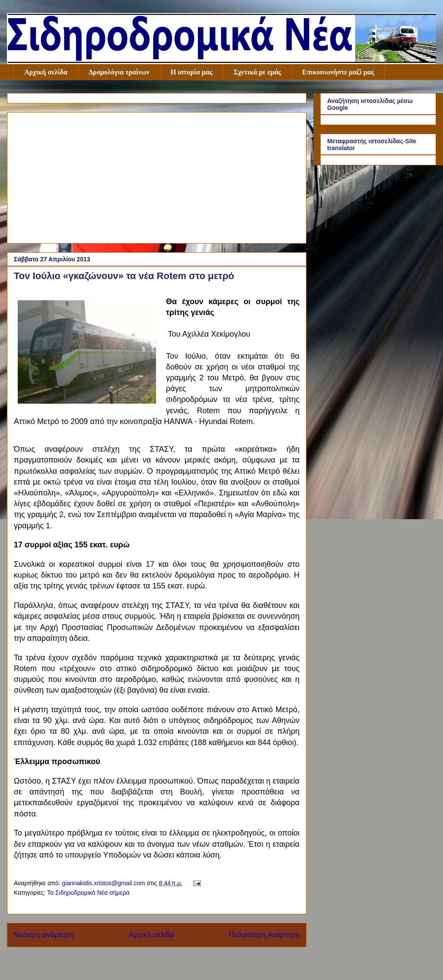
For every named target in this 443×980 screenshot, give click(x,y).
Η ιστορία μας (192, 72)
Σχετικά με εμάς (257, 72)
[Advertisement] (157, 176)
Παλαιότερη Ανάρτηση (264, 935)
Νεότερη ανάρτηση (44, 935)
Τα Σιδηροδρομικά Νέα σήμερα (88, 893)
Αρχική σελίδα (46, 72)
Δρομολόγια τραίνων (119, 72)
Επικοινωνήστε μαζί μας (338, 72)
